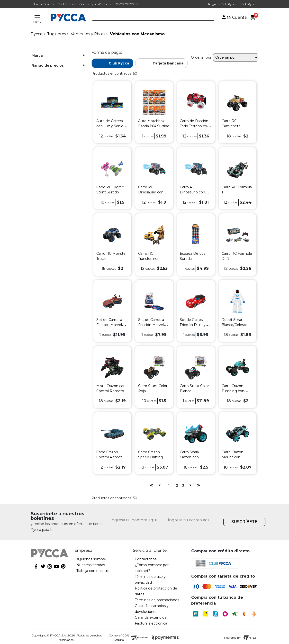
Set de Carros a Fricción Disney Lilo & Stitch (193, 325)
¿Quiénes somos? (91, 559)
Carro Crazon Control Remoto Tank (110, 457)
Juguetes (57, 34)
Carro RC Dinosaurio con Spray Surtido (151, 192)
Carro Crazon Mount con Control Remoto (235, 457)
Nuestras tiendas (91, 565)
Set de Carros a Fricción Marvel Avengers (151, 325)
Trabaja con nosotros (94, 571)
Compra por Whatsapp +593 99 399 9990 (108, 4)
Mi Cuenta (234, 17)
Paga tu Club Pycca (222, 4)
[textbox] (150, 18)
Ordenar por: (202, 57)
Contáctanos (66, 4)
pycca (36, 34)
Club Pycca (248, 4)
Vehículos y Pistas (88, 34)
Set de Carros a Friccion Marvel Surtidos (109, 325)
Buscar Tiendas (43, 4)
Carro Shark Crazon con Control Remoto (194, 457)
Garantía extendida (151, 617)
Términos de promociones (157, 600)
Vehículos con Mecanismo (137, 34)
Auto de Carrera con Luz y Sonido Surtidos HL (111, 126)
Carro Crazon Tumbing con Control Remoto (235, 391)
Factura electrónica (151, 623)
